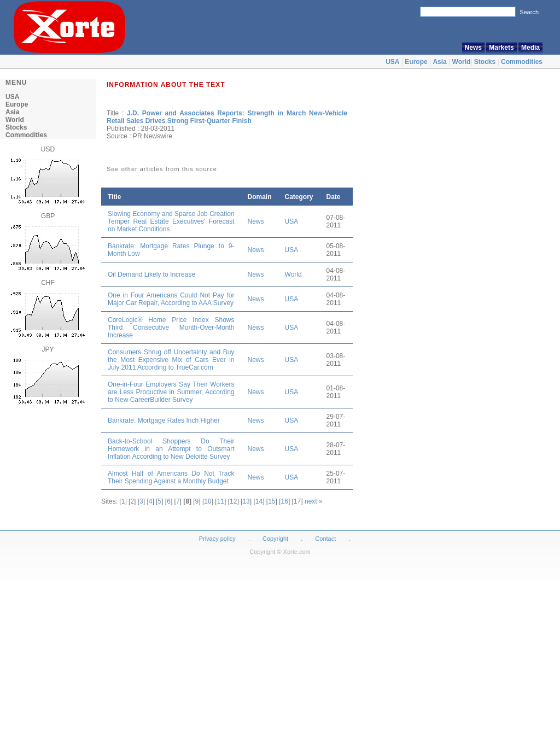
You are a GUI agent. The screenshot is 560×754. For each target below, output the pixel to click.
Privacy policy (217, 539)
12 (233, 501)
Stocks (485, 62)
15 (272, 501)
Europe (416, 62)
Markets (501, 48)
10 (208, 501)
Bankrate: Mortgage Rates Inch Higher (164, 420)
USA (392, 62)
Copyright (275, 539)
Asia (439, 62)
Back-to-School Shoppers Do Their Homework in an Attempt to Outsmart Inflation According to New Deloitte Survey (171, 449)
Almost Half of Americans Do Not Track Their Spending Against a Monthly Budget (171, 477)
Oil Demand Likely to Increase (151, 274)
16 (285, 501)
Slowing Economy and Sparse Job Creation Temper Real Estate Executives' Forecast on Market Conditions (171, 221)
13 (246, 501)
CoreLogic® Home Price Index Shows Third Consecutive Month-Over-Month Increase (171, 328)
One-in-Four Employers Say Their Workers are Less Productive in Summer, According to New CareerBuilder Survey (171, 392)
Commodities (522, 62)
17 (297, 501)
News (473, 48)
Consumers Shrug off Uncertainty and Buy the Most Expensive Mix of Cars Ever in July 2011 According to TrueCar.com (171, 360)
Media (530, 48)
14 (259, 501)
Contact (325, 539)
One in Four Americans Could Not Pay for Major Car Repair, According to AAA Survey (171, 299)
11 (221, 501)
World (462, 62)
